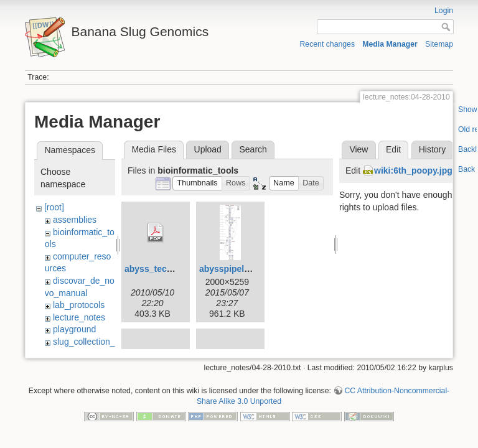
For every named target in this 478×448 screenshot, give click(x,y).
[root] (54, 207)
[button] (197, 183)
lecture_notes (79, 317)
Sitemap (439, 44)
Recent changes (328, 44)
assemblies (75, 220)
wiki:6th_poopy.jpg (413, 170)
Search (253, 149)
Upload (208, 149)
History (433, 149)
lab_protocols (79, 305)
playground (74, 329)
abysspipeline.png (237, 269)
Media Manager (390, 44)
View (358, 149)
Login (444, 11)
